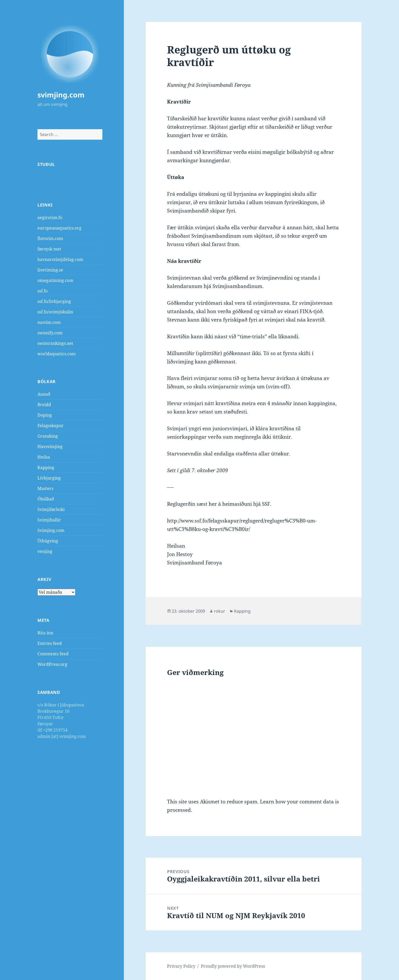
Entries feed (50, 643)
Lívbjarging (49, 478)
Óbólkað (46, 499)
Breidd (44, 405)
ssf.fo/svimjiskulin (55, 312)
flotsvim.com (50, 238)
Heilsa (44, 457)
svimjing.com (61, 95)
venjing (45, 551)
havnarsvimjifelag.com (60, 259)
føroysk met (49, 249)
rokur (220, 611)
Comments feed (53, 654)
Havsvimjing (50, 447)
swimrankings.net (55, 343)
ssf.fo (43, 291)
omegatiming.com (55, 280)
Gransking (48, 436)
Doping (45, 415)
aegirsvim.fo (50, 217)
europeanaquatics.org (59, 228)
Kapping (46, 467)
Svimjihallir (49, 520)
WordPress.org (52, 664)
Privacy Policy (181, 966)
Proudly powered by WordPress (233, 966)
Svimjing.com (51, 530)
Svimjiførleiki (51, 509)
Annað (44, 394)
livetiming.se (50, 270)
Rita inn (45, 633)
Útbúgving (48, 541)
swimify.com (50, 333)
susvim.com (49, 322)
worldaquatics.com (57, 354)
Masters (45, 488)
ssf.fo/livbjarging (54, 301)
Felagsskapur (51, 426)
